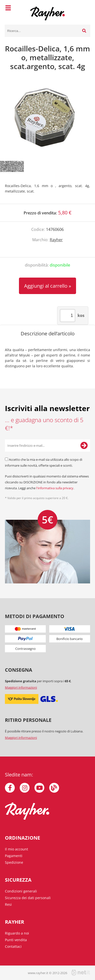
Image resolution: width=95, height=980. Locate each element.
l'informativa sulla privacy (55, 488)
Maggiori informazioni (21, 687)
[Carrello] (85, 9)
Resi (8, 904)
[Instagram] (25, 788)
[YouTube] (39, 788)
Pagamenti (14, 856)
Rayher (56, 240)
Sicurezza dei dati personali (28, 898)
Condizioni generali (21, 891)
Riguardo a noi (17, 933)
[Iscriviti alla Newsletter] (84, 445)
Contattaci (13, 946)
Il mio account (16, 849)
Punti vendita (16, 940)
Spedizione (14, 862)
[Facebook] (10, 788)
